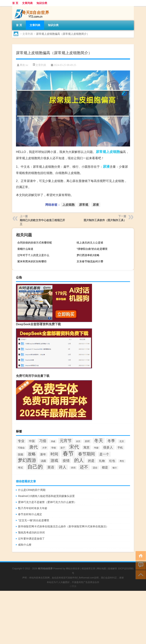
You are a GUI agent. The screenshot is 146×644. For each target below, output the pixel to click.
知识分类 (42, 3)
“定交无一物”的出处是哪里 (34, 520)
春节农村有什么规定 (30, 514)
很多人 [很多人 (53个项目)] (108, 447)
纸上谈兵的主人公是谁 (90, 243)
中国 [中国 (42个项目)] (32, 441)
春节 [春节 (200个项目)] (68, 453)
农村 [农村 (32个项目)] (87, 441)
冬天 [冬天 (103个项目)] (99, 441)
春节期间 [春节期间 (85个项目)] (86, 454)
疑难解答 (113, 569)
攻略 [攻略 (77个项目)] (32, 454)
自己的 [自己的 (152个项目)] (35, 467)
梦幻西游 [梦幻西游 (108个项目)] (27, 460)
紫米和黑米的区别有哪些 (32, 261)
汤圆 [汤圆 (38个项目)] (43, 461)
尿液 (106, 167)
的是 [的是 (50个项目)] (91, 461)
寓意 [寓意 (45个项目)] (86, 447)
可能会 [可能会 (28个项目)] (21, 448)
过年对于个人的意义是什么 (33, 255)
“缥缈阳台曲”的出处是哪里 (92, 249)
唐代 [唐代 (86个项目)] (33, 447)
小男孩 (73, 586)
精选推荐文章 (88, 569)
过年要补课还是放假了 (31, 539)
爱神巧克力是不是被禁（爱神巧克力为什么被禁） (47, 502)
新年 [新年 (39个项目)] (43, 454)
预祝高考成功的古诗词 (31, 532)
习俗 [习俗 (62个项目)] (43, 441)
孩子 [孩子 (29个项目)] (63, 448)
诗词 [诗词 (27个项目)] (73, 468)
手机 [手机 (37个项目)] (120, 448)
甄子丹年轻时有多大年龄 (33, 508)
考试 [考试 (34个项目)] (20, 468)
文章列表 (27, 3)
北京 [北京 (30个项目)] (122, 441)
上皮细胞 (113, 152)
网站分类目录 (73, 569)
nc (27, 65)
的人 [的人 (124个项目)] (79, 460)
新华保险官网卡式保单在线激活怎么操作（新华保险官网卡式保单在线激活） (63, 526)
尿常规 (101, 152)
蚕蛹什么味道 (25, 249)
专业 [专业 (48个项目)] (21, 441)
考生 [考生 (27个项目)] (122, 461)
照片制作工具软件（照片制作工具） (105, 220)
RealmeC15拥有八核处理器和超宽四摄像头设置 (46, 496)
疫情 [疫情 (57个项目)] (66, 461)
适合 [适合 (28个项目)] (95, 468)
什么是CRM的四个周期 (32, 490)
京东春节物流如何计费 (90, 261)
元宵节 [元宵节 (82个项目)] (66, 441)
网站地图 (102, 569)
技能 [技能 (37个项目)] (21, 454)
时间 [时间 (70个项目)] (54, 454)
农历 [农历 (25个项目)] (78, 441)
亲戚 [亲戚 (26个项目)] (53, 441)
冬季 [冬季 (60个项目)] (111, 441)
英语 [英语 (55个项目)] (51, 467)
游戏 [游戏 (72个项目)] (54, 460)
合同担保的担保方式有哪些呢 (35, 243)
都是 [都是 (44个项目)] (105, 467)
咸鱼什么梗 (25, 545)
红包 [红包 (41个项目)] (112, 461)
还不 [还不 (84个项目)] (84, 467)
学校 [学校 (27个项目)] (54, 448)
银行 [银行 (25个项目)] (115, 468)
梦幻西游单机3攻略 (88, 255)
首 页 (15, 3)
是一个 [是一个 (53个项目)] (104, 454)
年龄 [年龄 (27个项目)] (96, 448)
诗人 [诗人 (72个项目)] (63, 467)
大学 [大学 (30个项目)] (44, 448)
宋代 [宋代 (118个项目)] (74, 447)
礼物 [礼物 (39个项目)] (102, 461)
